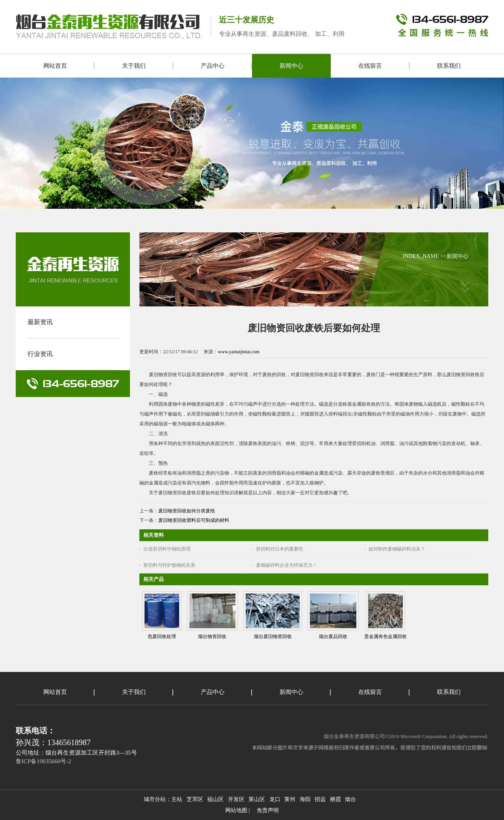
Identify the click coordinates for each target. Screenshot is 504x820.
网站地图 (236, 810)
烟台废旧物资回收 (273, 636)
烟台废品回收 (333, 636)
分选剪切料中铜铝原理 (167, 549)
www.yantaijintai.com (239, 352)
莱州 (290, 799)
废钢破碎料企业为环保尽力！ (287, 565)
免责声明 (268, 810)
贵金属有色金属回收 (385, 636)
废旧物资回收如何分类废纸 (187, 511)
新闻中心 (458, 256)
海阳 (305, 799)
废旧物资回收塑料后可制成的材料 (194, 520)
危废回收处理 (162, 636)
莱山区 (257, 799)
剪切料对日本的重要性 (280, 549)
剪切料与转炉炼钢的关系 (169, 565)
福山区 (215, 799)
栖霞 (335, 799)
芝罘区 (195, 799)
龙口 (275, 799)
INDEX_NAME (421, 256)
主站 (177, 799)
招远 (320, 799)
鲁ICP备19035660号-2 (44, 761)
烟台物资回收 (212, 636)
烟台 (350, 799)
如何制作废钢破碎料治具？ (397, 549)
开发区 (236, 799)
